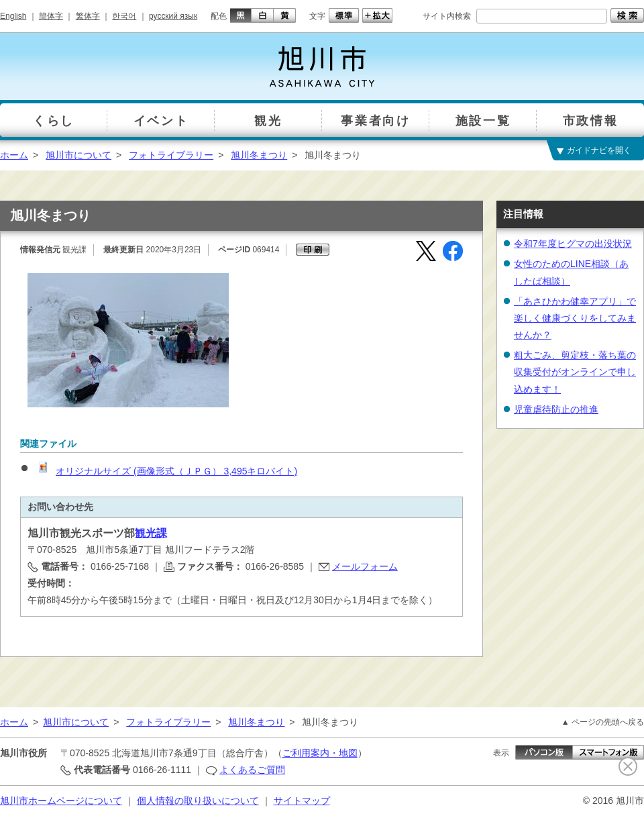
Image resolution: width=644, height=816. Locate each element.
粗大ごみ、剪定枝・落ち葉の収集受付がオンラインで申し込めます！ (575, 372)
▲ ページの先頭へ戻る (603, 722)
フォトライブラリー (171, 155)
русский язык (173, 16)
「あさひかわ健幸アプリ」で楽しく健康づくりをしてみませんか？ (575, 318)
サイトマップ (302, 801)
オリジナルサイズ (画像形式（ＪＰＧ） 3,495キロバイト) (166, 471)
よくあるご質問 (252, 770)
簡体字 (51, 16)
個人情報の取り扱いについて (198, 801)
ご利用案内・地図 (320, 753)
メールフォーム (365, 566)
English (13, 16)
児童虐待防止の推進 (556, 409)
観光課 (151, 533)
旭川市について (78, 155)
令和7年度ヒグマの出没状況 (573, 244)
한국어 (124, 16)
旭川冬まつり (259, 155)
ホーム (14, 155)
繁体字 (88, 16)
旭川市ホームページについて (61, 801)
